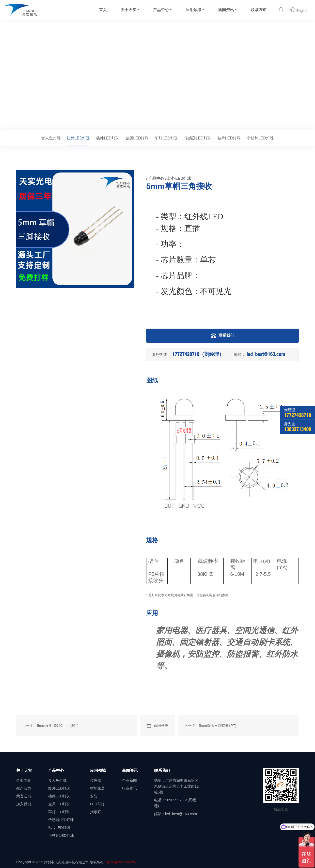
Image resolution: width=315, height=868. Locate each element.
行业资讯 (129, 788)
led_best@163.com (266, 355)
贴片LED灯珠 (229, 138)
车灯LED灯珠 (166, 138)
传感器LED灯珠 (198, 138)
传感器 (96, 780)
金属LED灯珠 (137, 138)
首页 (103, 10)
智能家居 (97, 788)
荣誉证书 (24, 796)
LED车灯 (97, 804)
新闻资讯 (226, 10)
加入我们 (24, 804)
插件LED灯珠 (108, 138)
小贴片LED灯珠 (260, 138)
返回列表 (157, 726)
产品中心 (161, 10)
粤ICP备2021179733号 (122, 862)
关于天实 (128, 10)
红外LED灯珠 (61, 123)
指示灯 (96, 812)
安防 (94, 796)
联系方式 (258, 10)
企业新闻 (129, 780)
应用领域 (193, 10)
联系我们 (222, 336)
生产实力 (24, 788)
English (299, 10)
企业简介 (24, 780)
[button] (281, 10)
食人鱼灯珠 (51, 138)
